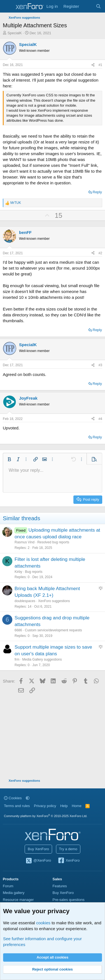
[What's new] (87, 6)
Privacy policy (45, 806)
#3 (100, 365)
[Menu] (8, 6)
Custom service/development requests (53, 630)
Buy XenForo (38, 849)
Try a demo (68, 849)
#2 (100, 253)
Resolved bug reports (53, 542)
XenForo (69, 861)
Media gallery (14, 893)
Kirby (18, 572)
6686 (18, 630)
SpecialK (15, 33)
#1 (100, 65)
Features (60, 886)
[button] (9, 459)
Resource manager (18, 900)
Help (64, 806)
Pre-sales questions (69, 900)
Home (77, 806)
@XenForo (38, 861)
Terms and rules (17, 806)
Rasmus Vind (25, 542)
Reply (97, 192)
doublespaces (25, 601)
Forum (8, 886)
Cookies (13, 798)
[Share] (93, 65)
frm (17, 659)
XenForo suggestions (54, 601)
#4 (100, 419)
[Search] (98, 6)
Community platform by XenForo (46, 816)
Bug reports (34, 572)
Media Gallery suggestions (42, 659)
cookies (43, 923)
